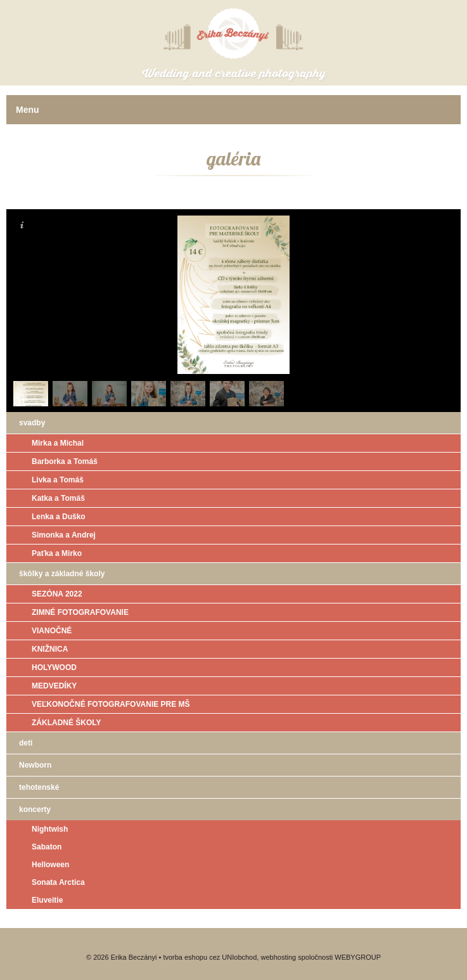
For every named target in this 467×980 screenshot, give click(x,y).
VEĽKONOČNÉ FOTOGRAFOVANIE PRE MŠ (111, 704)
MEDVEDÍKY (54, 686)
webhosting (278, 957)
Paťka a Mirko (57, 553)
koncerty (35, 809)
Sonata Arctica (58, 882)
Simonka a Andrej (64, 535)
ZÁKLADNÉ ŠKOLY (67, 723)
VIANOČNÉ (52, 631)
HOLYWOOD (54, 667)
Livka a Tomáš (58, 480)
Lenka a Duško (59, 517)
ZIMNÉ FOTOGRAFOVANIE (80, 612)
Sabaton (47, 847)
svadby (32, 423)
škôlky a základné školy (62, 574)
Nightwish (50, 829)
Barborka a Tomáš (65, 461)
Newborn (35, 765)
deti (26, 743)
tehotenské (39, 787)
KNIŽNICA (50, 649)
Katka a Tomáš (58, 498)
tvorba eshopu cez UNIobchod (210, 957)
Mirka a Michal (58, 443)
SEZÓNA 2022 (57, 594)
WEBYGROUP (358, 957)
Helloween (50, 865)
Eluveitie (47, 900)
